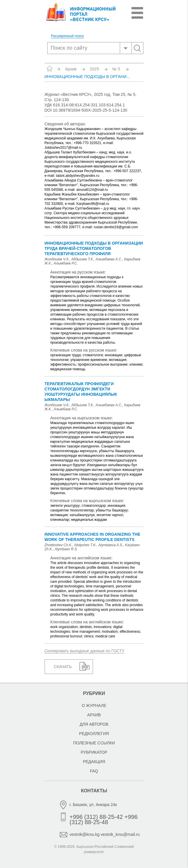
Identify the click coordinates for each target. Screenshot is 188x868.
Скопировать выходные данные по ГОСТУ (85, 651)
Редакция (94, 762)
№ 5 (116, 69)
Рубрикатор (94, 752)
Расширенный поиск (67, 36)
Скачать (63, 667)
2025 (94, 69)
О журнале (94, 706)
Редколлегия (94, 734)
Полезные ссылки (94, 743)
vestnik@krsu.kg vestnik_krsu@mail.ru (105, 834)
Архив (71, 69)
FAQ (94, 771)
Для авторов (94, 724)
